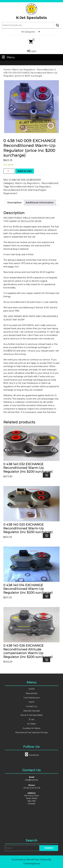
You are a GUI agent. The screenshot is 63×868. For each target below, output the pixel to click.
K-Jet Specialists (31, 18)
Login (31, 51)
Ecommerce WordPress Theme (30, 860)
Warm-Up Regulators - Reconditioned (32, 70)
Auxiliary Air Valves (31, 720)
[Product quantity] (9, 171)
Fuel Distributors (31, 701)
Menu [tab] (8, 57)
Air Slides (32, 717)
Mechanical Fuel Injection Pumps (31, 722)
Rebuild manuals (31, 709)
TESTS (31, 704)
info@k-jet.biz (31, 787)
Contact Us (31, 707)
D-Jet (31, 714)
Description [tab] (15, 203)
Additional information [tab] (40, 203)
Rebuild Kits (31, 699)
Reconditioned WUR (15, 190)
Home (7, 70)
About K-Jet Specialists (31, 712)
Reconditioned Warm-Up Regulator (30, 187)
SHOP (31, 696)
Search (58, 25)
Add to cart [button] (47, 475)
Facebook (32, 753)
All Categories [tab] (32, 32)
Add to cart (25, 171)
